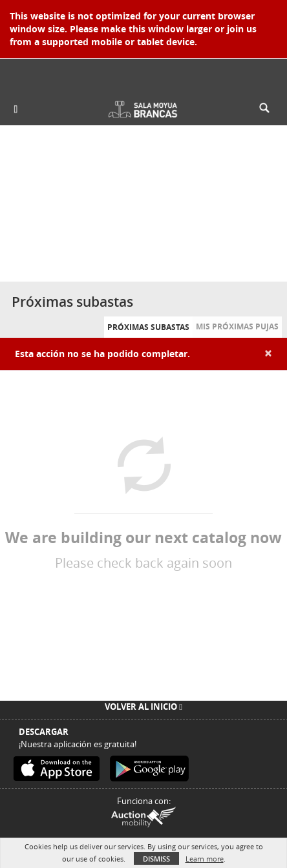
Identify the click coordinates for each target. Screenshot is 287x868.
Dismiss (156, 859)
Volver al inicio (143, 707)
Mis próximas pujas (237, 326)
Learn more (205, 859)
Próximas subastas (148, 327)
